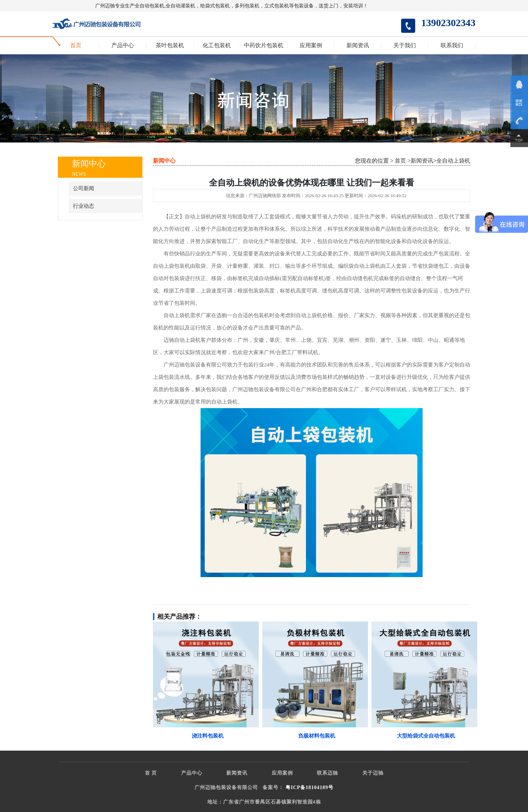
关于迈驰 (373, 773)
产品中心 (123, 46)
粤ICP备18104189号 (309, 787)
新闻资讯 (358, 46)
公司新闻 (84, 188)
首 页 (151, 773)
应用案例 (311, 46)
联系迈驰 (327, 773)
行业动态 (84, 206)
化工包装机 (217, 46)
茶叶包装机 (170, 46)
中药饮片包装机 (264, 46)
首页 (76, 46)
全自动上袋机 (453, 161)
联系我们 (452, 46)
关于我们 (405, 46)
